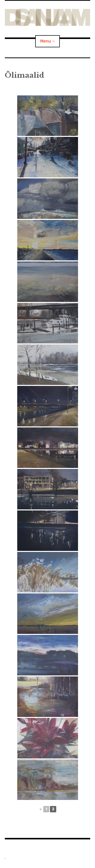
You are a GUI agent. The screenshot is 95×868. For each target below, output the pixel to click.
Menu (46, 41)
